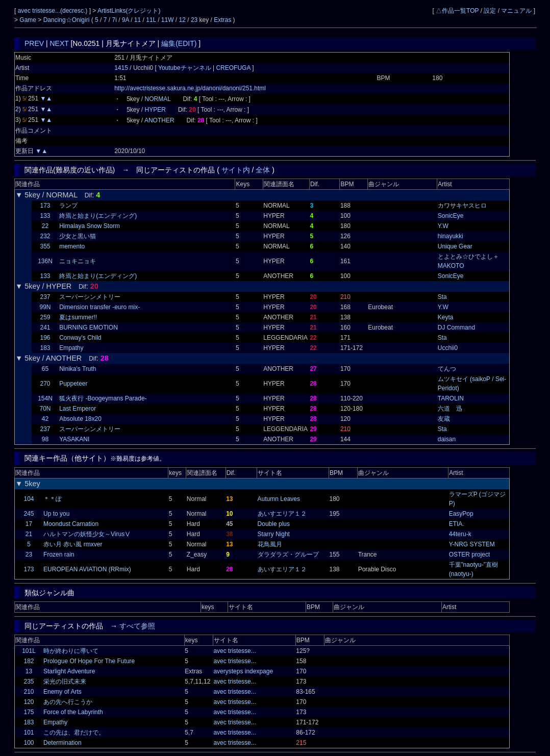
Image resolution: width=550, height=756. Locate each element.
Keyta (446, 317)
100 (29, 743)
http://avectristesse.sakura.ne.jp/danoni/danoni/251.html (190, 88)
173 (45, 206)
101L (29, 651)
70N (45, 409)
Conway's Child (80, 338)
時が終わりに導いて (71, 651)
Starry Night (274, 534)
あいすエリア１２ (282, 514)
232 (45, 236)
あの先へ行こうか (68, 702)
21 (29, 534)
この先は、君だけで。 (74, 733)
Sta (442, 297)
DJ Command (456, 327)
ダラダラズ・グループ (288, 555)
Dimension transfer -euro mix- (99, 307)
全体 (263, 170)
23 (194, 20)
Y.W (443, 226)
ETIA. (457, 524)
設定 (490, 11)
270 (45, 384)
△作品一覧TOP (457, 11)
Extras (222, 20)
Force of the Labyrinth (73, 712)
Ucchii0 (448, 348)
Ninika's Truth (78, 369)
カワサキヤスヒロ (462, 206)
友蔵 (444, 419)
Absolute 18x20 (80, 419)
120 (29, 702)
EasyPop (461, 514)
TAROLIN (451, 398)
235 (29, 682)
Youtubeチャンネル (185, 68)
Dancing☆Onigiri (67, 20)
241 (45, 327)
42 (45, 419)
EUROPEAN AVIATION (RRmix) (87, 569)
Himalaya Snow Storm (90, 226)
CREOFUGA (233, 68)
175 (29, 712)
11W (168, 20)
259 (45, 317)
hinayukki (451, 236)
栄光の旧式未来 (65, 682)
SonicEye (451, 216)
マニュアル (516, 11)
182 (29, 661)
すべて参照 (137, 626)
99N (45, 307)
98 (45, 439)
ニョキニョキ (78, 261)
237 (45, 297)
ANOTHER (159, 120)
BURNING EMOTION (89, 327)
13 (29, 671)
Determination (62, 743)
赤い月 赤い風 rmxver (73, 544)
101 (29, 733)
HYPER (155, 110)
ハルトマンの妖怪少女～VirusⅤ (87, 534)
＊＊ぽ (53, 499)
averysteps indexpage (243, 671)
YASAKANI (74, 439)
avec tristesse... (234, 651)
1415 (121, 68)
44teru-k (460, 534)
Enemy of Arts (62, 692)
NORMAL (158, 99)
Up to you (56, 514)
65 (45, 369)
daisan (447, 439)
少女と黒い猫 (78, 236)
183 (45, 348)
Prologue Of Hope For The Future (89, 661)
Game (29, 20)
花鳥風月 (270, 544)
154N (45, 398)
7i (114, 20)
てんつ (447, 369)
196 (45, 338)
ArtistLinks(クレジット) (129, 11)
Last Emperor (78, 409)
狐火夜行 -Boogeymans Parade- (103, 398)
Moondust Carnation (71, 524)
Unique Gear (455, 246)
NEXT (59, 43)
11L (151, 20)
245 (29, 514)
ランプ (68, 206)
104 (29, 499)
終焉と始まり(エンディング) (98, 216)
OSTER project (470, 555)
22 (45, 226)
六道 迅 (450, 409)
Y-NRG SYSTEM (472, 544)
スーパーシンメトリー (90, 297)
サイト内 (236, 170)
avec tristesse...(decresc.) (54, 11)
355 (45, 246)
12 (182, 20)
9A (126, 20)
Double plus (274, 524)
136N (45, 261)
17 (29, 524)
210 (29, 692)
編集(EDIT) (179, 43)
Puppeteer (73, 384)
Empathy (71, 348)
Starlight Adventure (69, 671)
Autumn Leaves (279, 499)
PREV (34, 43)
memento (72, 246)
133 (45, 216)
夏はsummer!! (78, 317)
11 (137, 20)
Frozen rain (59, 555)
